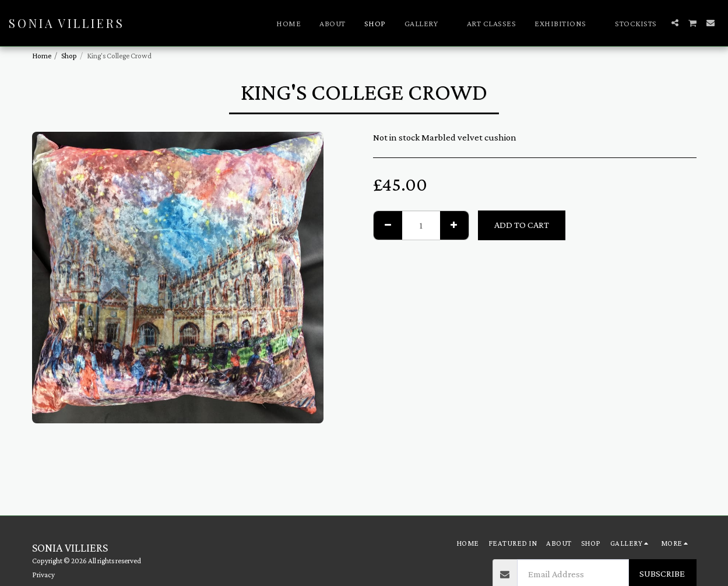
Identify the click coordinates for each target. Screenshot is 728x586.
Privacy (43, 575)
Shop (69, 56)
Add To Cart (522, 225)
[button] (426, 23)
